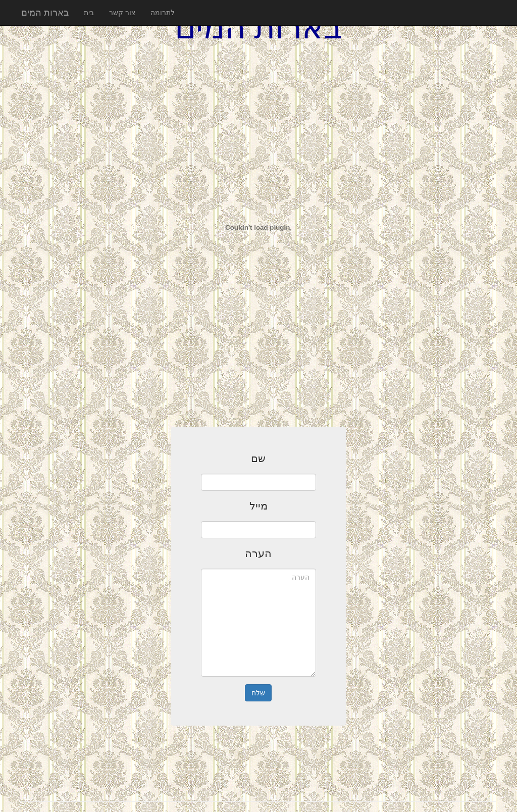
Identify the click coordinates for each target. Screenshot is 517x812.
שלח (258, 693)
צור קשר (122, 13)
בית (89, 13)
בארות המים (45, 13)
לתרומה (163, 13)
